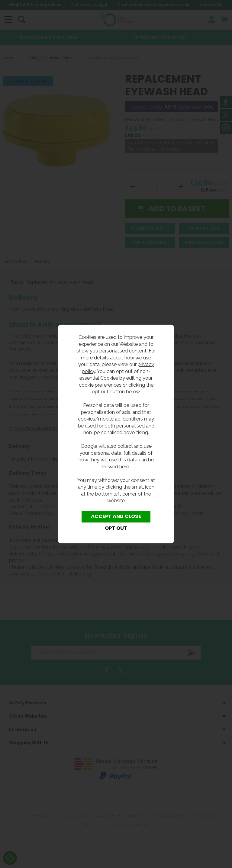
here (124, 467)
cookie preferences (100, 385)
